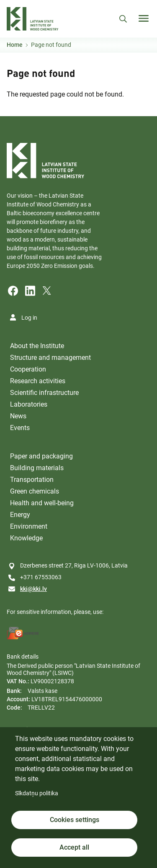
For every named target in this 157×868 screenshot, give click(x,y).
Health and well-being (42, 503)
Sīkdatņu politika (37, 793)
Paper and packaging (41, 456)
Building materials (37, 468)
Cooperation (28, 369)
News (18, 416)
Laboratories (29, 404)
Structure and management (50, 358)
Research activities (38, 381)
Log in (29, 318)
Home (15, 45)
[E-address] (23, 633)
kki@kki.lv (33, 589)
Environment (29, 526)
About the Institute (37, 346)
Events (20, 428)
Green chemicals (35, 491)
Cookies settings (75, 820)
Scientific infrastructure (44, 393)
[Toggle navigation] (144, 18)
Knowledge (26, 538)
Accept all (74, 847)
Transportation (32, 480)
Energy (20, 515)
